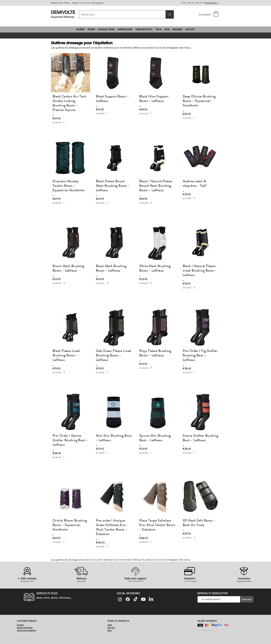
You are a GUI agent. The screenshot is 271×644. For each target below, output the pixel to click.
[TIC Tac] (135, 599)
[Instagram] (120, 599)
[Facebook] (128, 599)
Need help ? (212, 3)
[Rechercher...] (120, 14)
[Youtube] (143, 599)
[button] (216, 14)
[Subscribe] (247, 599)
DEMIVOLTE (63, 12)
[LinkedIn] (151, 599)
